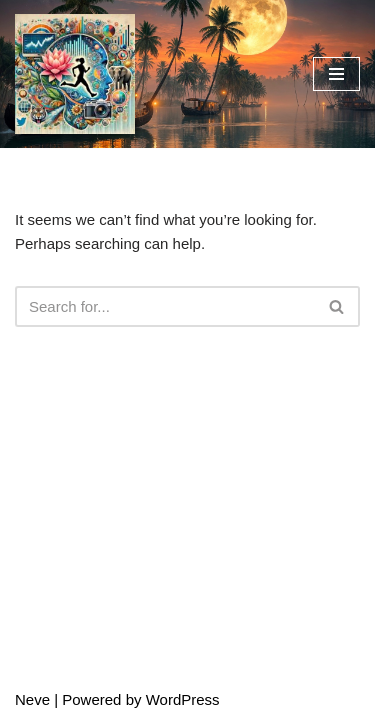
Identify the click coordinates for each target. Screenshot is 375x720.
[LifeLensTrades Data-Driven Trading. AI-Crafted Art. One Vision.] (75, 74)
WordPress (183, 699)
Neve (32, 699)
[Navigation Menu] (336, 74)
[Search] (165, 306)
